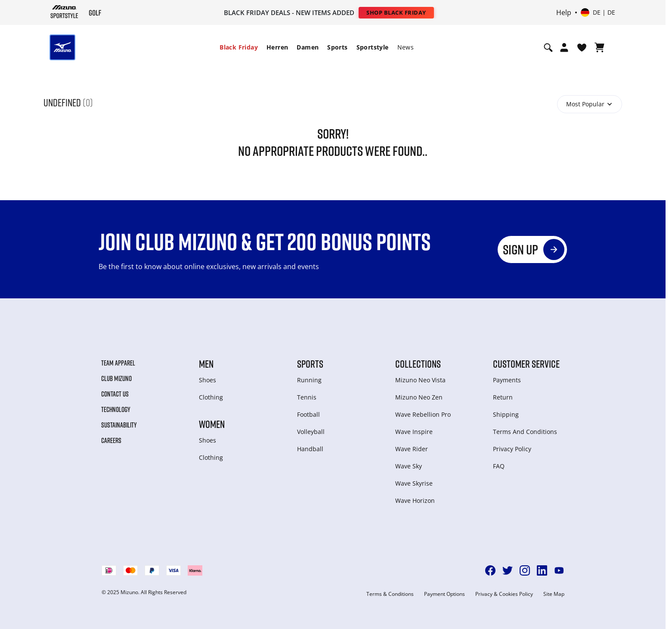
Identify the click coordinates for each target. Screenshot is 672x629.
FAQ (499, 466)
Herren (277, 47)
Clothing (211, 397)
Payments (507, 380)
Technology (116, 409)
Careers (111, 440)
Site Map (554, 594)
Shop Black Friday (396, 12)
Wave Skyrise (414, 483)
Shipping (506, 414)
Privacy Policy (512, 449)
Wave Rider (412, 449)
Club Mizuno (116, 378)
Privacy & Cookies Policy (504, 594)
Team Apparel (118, 363)
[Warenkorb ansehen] (599, 47)
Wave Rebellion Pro (423, 414)
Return (503, 397)
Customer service (526, 364)
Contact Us (115, 394)
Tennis (307, 397)
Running (309, 380)
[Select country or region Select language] (598, 12)
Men (206, 364)
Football (308, 414)
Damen (308, 47)
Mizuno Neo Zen (419, 397)
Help (564, 12)
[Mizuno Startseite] (64, 12)
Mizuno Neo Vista (420, 380)
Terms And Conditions (525, 432)
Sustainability (119, 425)
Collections (418, 364)
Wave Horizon (415, 500)
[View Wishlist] (582, 47)
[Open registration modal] (564, 47)
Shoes (207, 380)
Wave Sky (409, 466)
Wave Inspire (414, 432)
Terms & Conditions (390, 594)
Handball (310, 449)
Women (212, 424)
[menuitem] (239, 47)
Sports (337, 47)
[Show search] (548, 47)
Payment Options (444, 594)
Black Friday (239, 47)
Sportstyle (373, 47)
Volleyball (311, 432)
